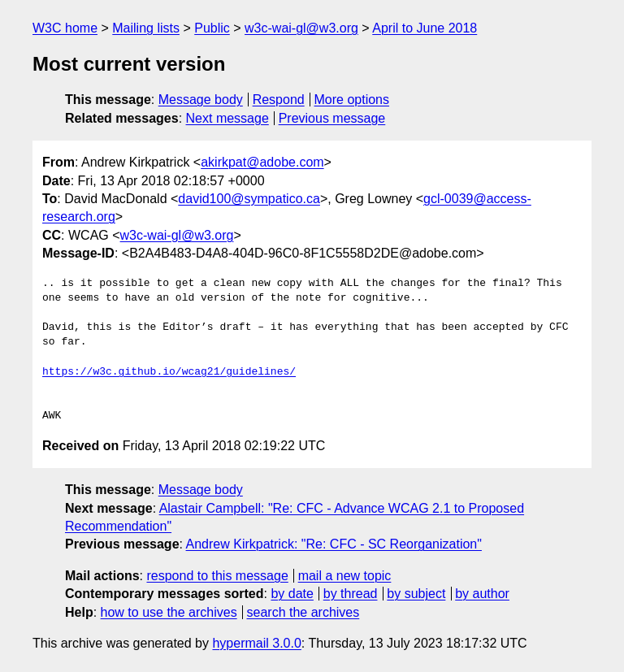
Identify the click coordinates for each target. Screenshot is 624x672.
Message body (201, 100)
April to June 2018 (425, 28)
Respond (279, 100)
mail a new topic (345, 576)
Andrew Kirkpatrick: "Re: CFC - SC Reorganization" (334, 544)
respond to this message (217, 576)
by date (292, 594)
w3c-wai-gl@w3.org (301, 28)
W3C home (65, 28)
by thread (351, 594)
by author (482, 594)
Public (212, 28)
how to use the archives (169, 612)
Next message (227, 118)
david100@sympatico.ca (249, 199)
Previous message (332, 118)
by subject (416, 594)
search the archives (303, 612)
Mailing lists (146, 28)
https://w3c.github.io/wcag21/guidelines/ (169, 372)
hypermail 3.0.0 (256, 643)
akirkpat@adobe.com (262, 162)
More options (352, 100)
